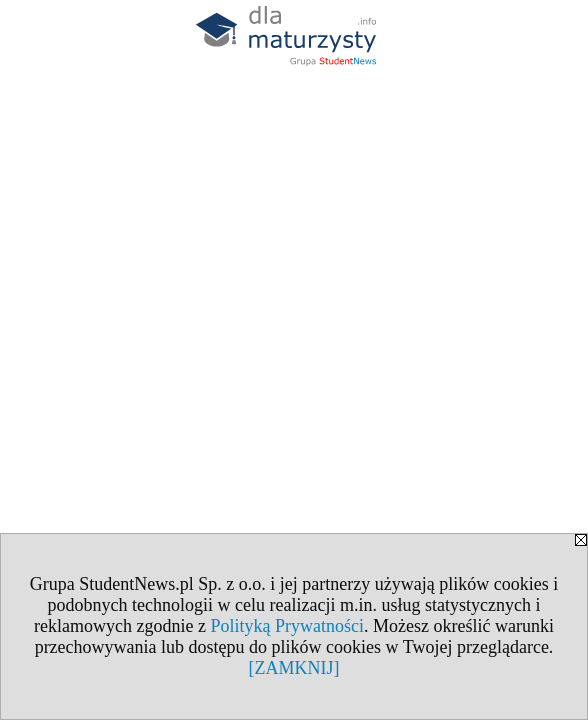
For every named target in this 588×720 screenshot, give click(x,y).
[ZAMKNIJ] (294, 668)
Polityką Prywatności (287, 626)
